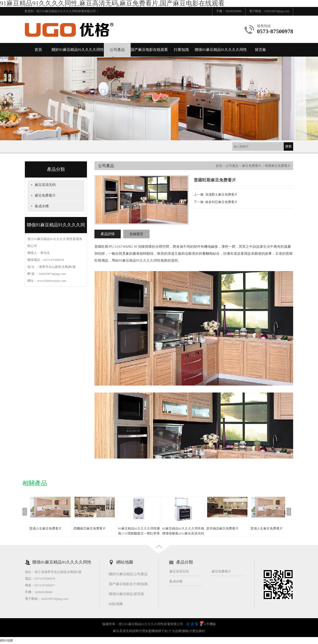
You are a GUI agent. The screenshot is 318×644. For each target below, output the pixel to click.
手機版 (211, 624)
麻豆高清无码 (45, 185)
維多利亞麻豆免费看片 (221, 202)
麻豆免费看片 (45, 196)
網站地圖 (6, 640)
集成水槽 (42, 206)
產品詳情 (108, 234)
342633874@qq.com (277, 11)
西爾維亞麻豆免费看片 (90, 528)
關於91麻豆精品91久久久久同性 (78, 50)
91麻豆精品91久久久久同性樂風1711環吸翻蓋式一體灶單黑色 (139, 533)
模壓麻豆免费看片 (278, 166)
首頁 (38, 50)
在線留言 (136, 234)
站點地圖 (116, 604)
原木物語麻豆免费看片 (222, 528)
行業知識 (181, 50)
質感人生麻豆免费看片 (45, 528)
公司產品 (117, 50)
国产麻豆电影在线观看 (149, 50)
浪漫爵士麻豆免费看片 (221, 195)
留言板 (260, 50)
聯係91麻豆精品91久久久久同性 (221, 50)
